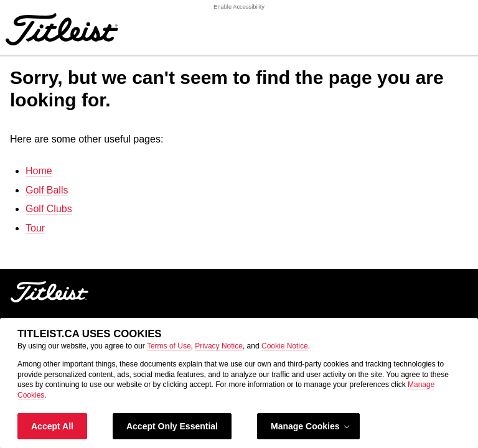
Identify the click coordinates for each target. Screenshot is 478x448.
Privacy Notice (219, 346)
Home (39, 171)
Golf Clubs (49, 209)
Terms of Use (169, 346)
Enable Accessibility (239, 7)
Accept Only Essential (172, 426)
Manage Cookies (311, 427)
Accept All (52, 426)
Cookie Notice (285, 346)
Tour (35, 228)
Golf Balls (47, 190)
